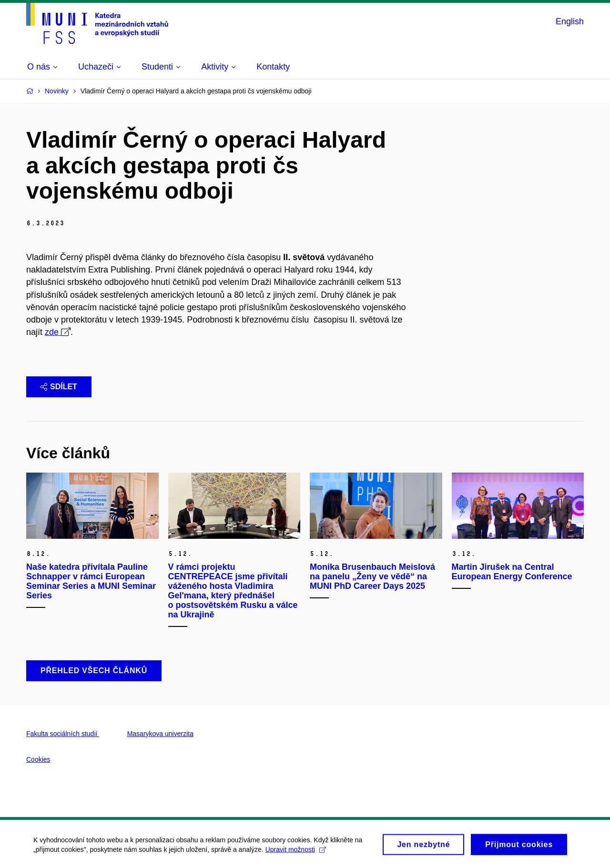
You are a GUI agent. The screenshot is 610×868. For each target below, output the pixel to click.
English (570, 21)
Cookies (38, 759)
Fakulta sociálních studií (63, 734)
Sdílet (59, 387)
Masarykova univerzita (160, 734)
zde (53, 332)
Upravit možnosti (296, 852)
